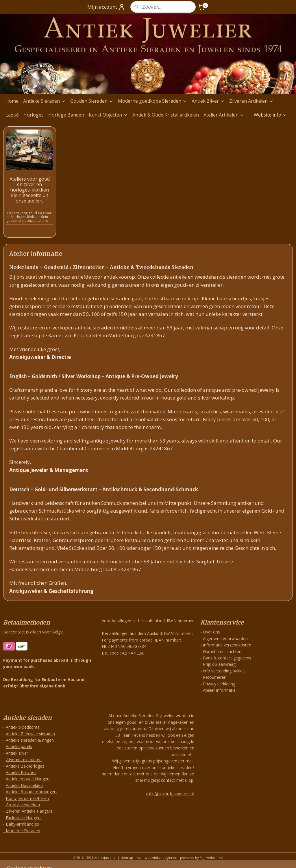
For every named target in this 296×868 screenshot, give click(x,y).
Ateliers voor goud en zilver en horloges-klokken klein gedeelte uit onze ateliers (30, 190)
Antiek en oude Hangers (28, 779)
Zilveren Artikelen (251, 101)
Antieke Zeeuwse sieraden (30, 734)
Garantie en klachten (222, 652)
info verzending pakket (224, 671)
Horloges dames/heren (27, 798)
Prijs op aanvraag (219, 664)
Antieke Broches (21, 772)
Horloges (34, 115)
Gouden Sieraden (92, 101)
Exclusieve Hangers (24, 818)
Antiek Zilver (208, 101)
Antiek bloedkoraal (23, 727)
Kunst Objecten (108, 115)
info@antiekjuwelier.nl (170, 794)
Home (12, 101)
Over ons (211, 632)
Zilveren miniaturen (24, 759)
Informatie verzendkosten (227, 645)
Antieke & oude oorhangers (32, 792)
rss (139, 857)
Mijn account (106, 7)
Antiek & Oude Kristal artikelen (166, 115)
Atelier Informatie (219, 690)
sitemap (127, 857)
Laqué (12, 115)
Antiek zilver (17, 753)
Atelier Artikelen (224, 115)
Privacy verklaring (219, 684)
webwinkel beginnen (161, 857)
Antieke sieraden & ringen (30, 740)
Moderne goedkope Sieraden (152, 101)
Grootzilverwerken (23, 805)
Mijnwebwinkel (211, 857)
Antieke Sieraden (44, 101)
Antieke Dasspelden (24, 785)
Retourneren (215, 677)
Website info (270, 115)
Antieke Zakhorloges (25, 766)
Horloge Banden (66, 115)
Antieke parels (19, 746)
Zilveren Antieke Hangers (29, 811)
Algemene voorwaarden (225, 639)
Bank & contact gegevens (227, 658)
